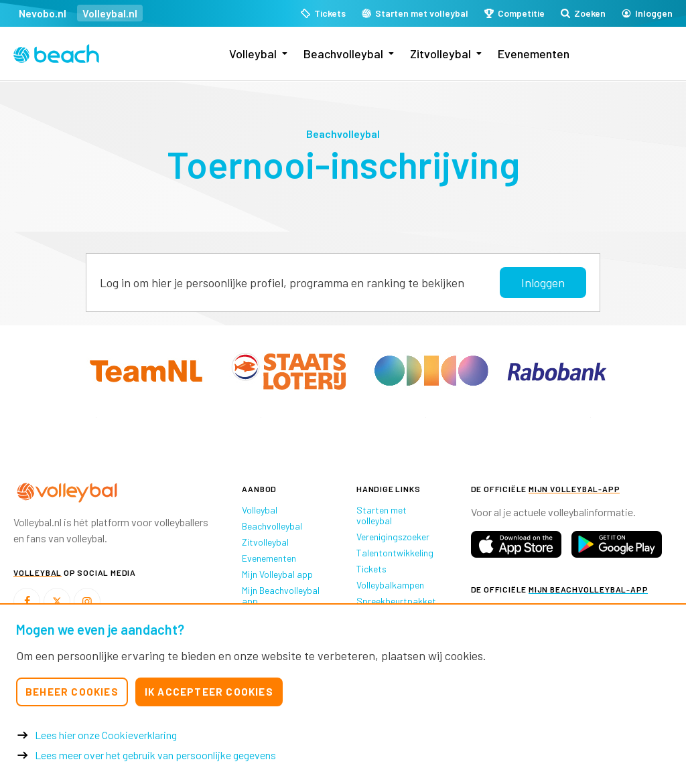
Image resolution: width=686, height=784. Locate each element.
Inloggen (543, 283)
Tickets (371, 569)
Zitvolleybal (440, 54)
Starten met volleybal (382, 515)
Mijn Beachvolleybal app (281, 596)
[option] (96, 417)
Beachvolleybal (343, 54)
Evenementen (534, 54)
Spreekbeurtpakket (396, 601)
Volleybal (253, 54)
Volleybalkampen (390, 585)
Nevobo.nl (43, 13)
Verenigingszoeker (393, 537)
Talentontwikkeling (395, 553)
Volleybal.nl (110, 13)
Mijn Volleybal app (277, 574)
